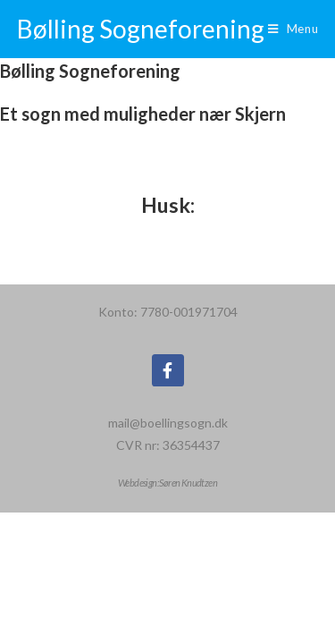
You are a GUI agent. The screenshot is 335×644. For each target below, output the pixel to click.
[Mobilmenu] (293, 29)
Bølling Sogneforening (141, 29)
